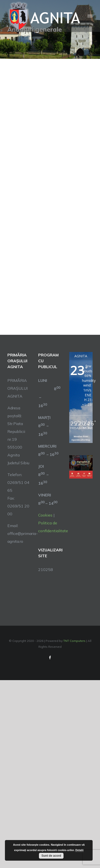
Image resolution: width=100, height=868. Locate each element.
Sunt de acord (51, 856)
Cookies (45, 515)
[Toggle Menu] (90, 16)
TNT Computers (74, 641)
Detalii (79, 850)
